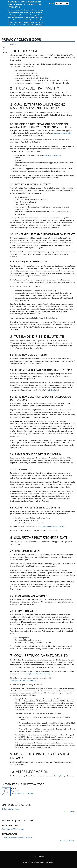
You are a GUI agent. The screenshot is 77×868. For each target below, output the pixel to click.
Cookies (42, 856)
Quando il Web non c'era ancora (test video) (18, 838)
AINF (34, 862)
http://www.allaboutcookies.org (38, 674)
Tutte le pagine (67, 841)
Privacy (35, 856)
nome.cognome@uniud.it (62, 133)
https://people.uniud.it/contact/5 (53, 526)
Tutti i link (69, 811)
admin (14, 44)
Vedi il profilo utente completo (23, 793)
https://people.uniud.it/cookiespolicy (24, 680)
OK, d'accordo (62, 3)
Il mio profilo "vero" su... (10, 809)
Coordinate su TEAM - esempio (13, 829)
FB (52, 862)
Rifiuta (51, 3)
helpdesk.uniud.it (52, 390)
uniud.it (28, 862)
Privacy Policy (60, 776)
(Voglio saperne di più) (35, 25)
